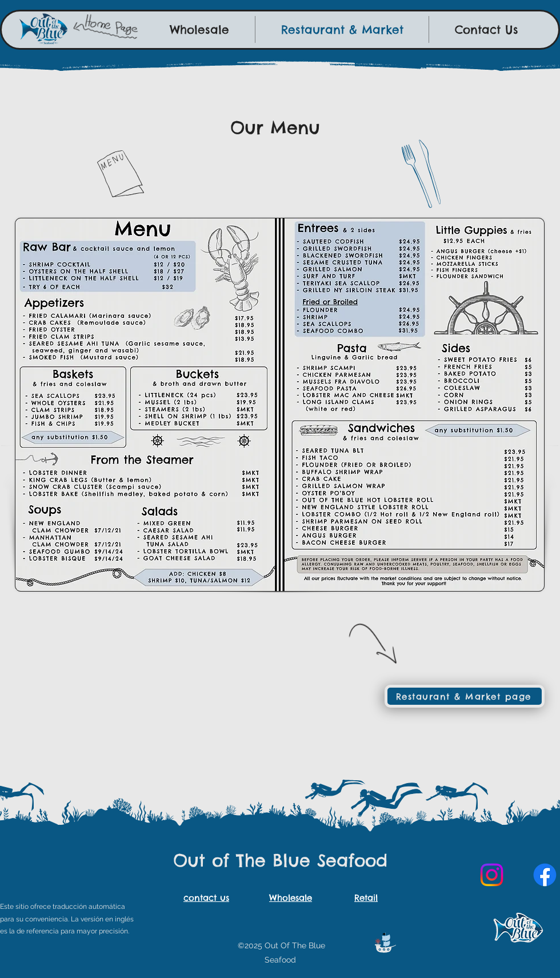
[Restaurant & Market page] (465, 696)
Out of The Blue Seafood (280, 860)
